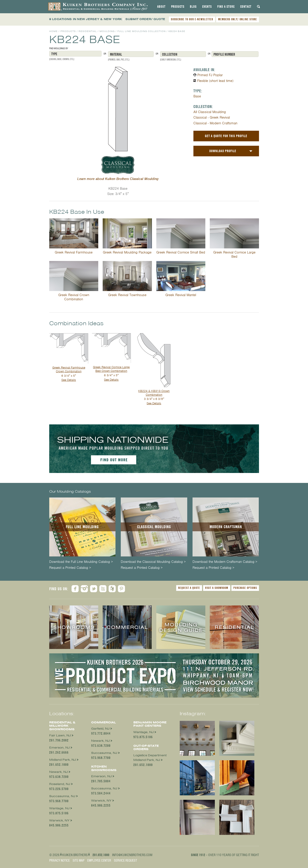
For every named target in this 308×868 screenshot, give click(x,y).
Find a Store (226, 7)
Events (207, 7)
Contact (246, 7)
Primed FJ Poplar (210, 75)
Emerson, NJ (60, 748)
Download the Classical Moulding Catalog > (153, 562)
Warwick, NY (59, 820)
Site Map (78, 860)
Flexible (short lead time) (215, 81)
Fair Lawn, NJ (60, 735)
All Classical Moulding (210, 112)
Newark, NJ (59, 772)
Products (178, 7)
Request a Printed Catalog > (70, 568)
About (161, 7)
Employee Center (99, 860)
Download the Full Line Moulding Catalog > (81, 562)
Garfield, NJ (100, 729)
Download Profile (223, 151)
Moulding (107, 31)
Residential (88, 31)
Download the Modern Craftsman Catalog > (225, 562)
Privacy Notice (60, 860)
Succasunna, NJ (62, 796)
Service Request (126, 860)
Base (197, 96)
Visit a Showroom (217, 588)
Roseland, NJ (60, 784)
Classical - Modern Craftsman (215, 123)
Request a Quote (189, 588)
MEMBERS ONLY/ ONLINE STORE (238, 19)
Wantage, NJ (59, 808)
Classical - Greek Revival (212, 117)
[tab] (161, 7)
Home (53, 31)
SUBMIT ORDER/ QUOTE (145, 19)
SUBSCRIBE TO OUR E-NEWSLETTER (192, 19)
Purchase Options (245, 588)
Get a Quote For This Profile (226, 136)
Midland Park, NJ (63, 760)
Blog (193, 7)
